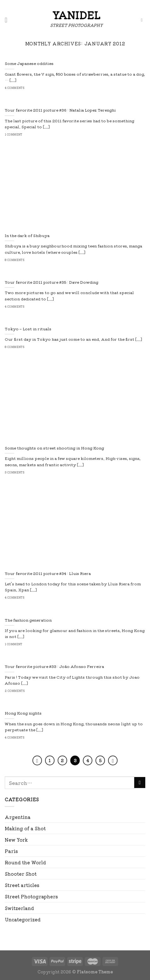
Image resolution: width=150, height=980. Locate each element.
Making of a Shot (25, 828)
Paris (11, 851)
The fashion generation (28, 620)
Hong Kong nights (23, 713)
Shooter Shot (21, 874)
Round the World (25, 862)
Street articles (22, 885)
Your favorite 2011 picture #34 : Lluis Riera (48, 574)
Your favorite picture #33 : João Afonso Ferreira (54, 667)
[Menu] (8, 20)
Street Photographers (31, 896)
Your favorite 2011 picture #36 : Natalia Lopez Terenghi (60, 110)
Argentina (18, 817)
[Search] (143, 20)
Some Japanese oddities (29, 64)
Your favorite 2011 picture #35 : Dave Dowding (52, 282)
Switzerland (19, 908)
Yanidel (76, 15)
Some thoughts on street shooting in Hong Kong (54, 448)
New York (16, 840)
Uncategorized (23, 919)
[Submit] (140, 783)
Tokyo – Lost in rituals (28, 329)
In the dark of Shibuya (27, 236)
